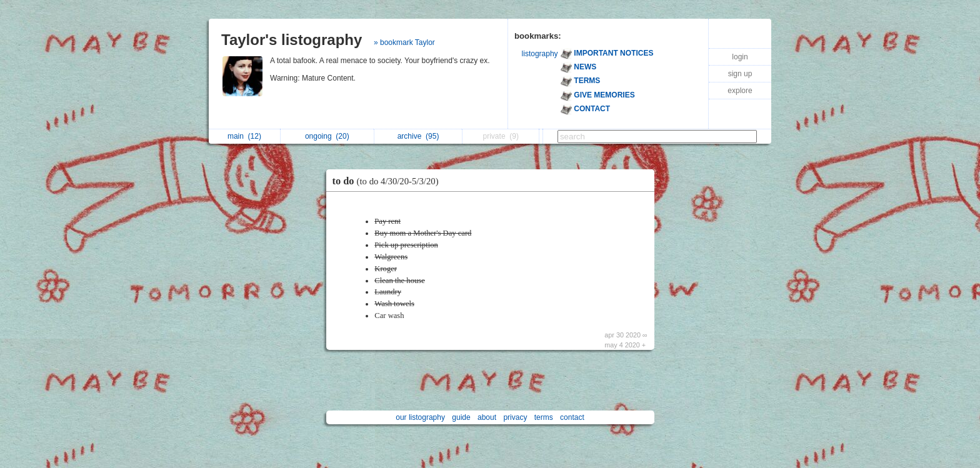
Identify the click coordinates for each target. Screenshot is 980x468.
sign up (740, 74)
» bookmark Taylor (404, 42)
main (244, 136)
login (740, 57)
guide (461, 417)
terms (544, 417)
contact (572, 417)
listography (540, 54)
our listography (420, 417)
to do (389, 181)
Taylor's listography (292, 40)
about (487, 417)
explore (740, 91)
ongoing (327, 136)
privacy (515, 417)
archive (418, 136)
